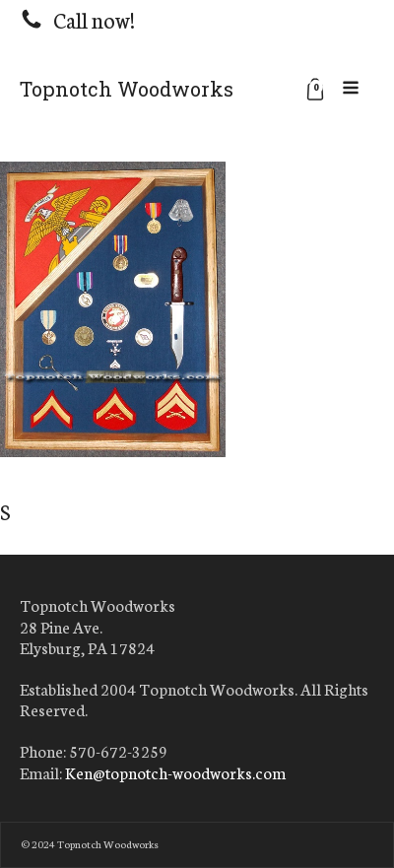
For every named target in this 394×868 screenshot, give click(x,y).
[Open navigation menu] (351, 89)
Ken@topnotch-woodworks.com (175, 772)
